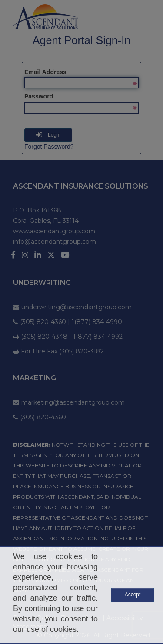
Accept (133, 595)
